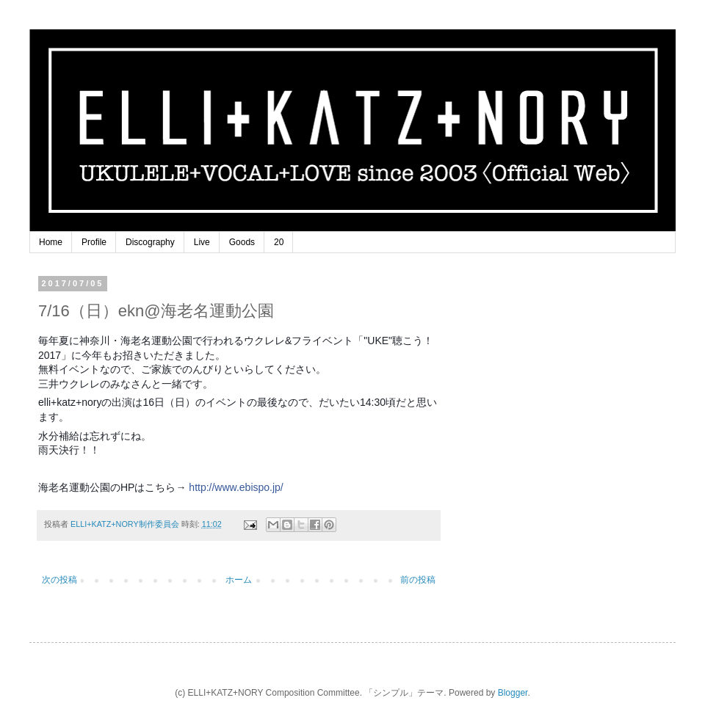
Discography (150, 242)
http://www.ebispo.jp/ (236, 487)
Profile (94, 242)
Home (51, 242)
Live (202, 242)
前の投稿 (418, 580)
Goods (242, 242)
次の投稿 (59, 580)
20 (279, 242)
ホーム (239, 580)
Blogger (513, 693)
